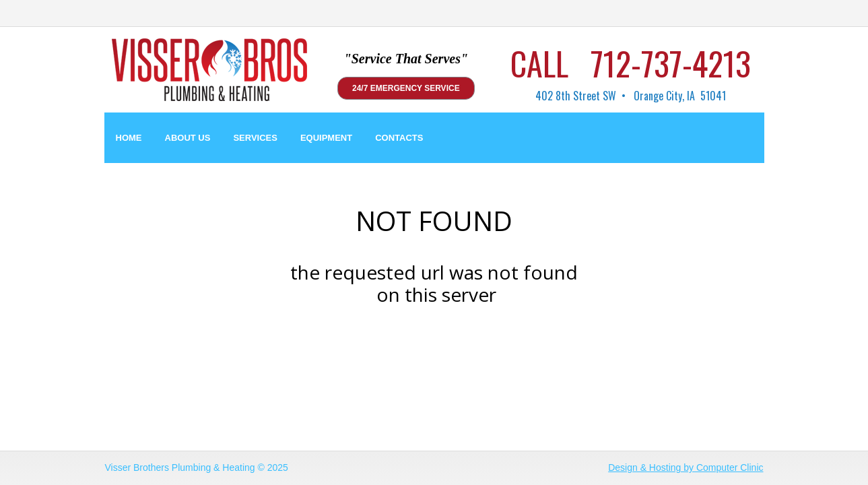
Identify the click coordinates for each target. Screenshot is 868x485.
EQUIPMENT (326, 138)
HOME (129, 138)
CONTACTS (399, 138)
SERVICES (255, 138)
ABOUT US (188, 138)
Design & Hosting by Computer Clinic (686, 467)
